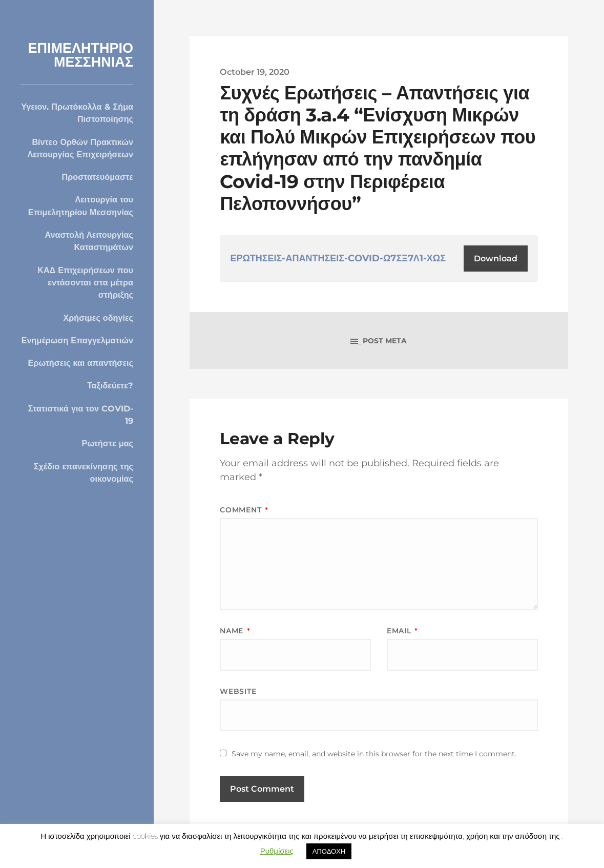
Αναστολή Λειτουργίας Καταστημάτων (89, 241)
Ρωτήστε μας (108, 443)
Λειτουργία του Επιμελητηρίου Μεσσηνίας (81, 205)
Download (496, 259)
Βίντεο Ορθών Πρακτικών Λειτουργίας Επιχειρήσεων (80, 148)
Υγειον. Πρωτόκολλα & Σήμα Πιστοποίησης (77, 113)
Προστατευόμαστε (98, 177)
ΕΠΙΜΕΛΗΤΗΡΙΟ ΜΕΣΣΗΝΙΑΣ (80, 55)
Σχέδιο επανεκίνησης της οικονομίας (84, 472)
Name (235, 631)
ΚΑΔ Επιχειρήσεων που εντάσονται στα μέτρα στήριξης (85, 283)
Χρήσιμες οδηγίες (98, 318)
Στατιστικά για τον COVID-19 (81, 415)
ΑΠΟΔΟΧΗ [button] (329, 851)
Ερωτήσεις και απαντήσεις (81, 363)
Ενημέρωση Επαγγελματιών (77, 340)
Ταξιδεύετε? (110, 385)
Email (402, 631)
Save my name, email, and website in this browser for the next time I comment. (374, 754)
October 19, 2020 (255, 72)
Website (238, 691)
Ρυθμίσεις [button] (277, 851)
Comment (244, 510)
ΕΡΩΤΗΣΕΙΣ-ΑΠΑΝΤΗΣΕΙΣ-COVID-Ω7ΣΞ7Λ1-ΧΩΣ (338, 258)
